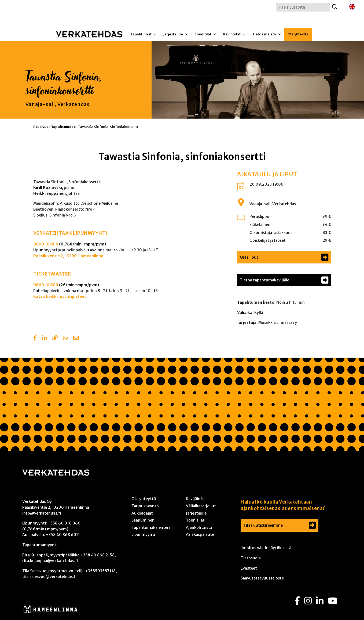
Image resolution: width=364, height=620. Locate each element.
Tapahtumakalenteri (151, 527)
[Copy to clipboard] (55, 339)
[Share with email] (76, 339)
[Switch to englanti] (352, 7)
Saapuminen (143, 520)
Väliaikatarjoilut (201, 506)
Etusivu (40, 127)
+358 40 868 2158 (98, 555)
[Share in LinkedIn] (45, 339)
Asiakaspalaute (200, 534)
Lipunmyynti (143, 534)
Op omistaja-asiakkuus (271, 233)
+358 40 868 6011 (63, 535)
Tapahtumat (144, 34)
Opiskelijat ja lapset (268, 240)
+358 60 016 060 (64, 523)
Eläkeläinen (260, 225)
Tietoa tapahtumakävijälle (264, 280)
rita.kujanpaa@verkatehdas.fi (50, 561)
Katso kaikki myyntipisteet (60, 296)
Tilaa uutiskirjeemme (263, 525)
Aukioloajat (142, 513)
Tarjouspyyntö (145, 506)
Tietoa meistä (267, 34)
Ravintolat (234, 34)
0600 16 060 (46, 244)
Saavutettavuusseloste (262, 578)
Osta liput (249, 257)
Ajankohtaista (199, 527)
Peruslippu (259, 217)
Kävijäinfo (195, 499)
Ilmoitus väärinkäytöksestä (266, 548)
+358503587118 (100, 571)
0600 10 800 (46, 285)
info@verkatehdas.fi (42, 513)
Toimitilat (205, 34)
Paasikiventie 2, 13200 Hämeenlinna (68, 256)
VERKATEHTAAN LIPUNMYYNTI (70, 233)
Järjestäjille (176, 34)
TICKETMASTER (52, 274)
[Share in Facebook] (35, 339)
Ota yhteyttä (298, 34)
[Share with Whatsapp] (65, 339)
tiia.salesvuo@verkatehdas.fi (49, 577)
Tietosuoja (251, 558)
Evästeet (249, 568)
